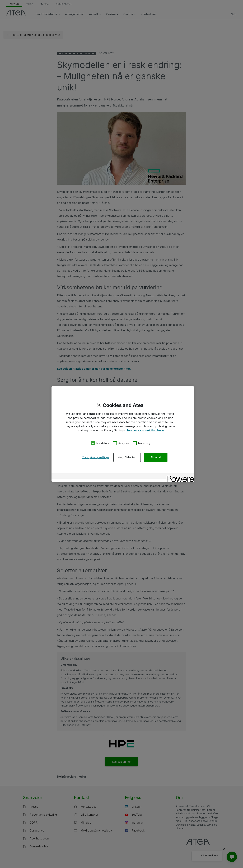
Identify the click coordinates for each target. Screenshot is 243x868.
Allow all (156, 457)
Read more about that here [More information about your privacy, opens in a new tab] (145, 430)
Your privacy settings (96, 457)
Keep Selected (127, 457)
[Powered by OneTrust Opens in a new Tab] (179, 476)
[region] (123, 434)
